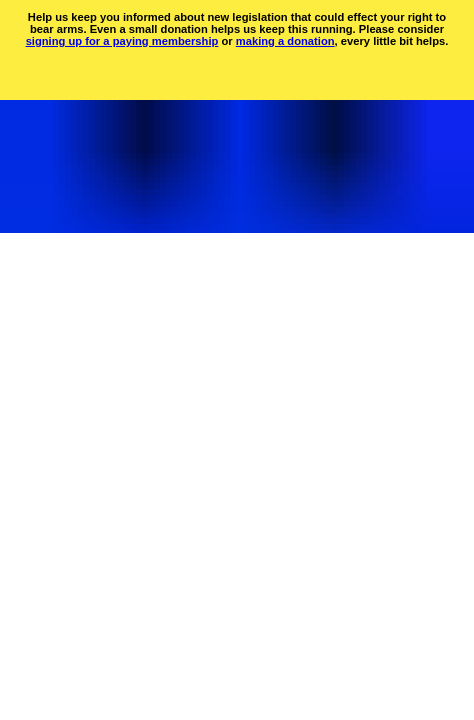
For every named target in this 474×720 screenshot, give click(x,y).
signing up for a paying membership (122, 41)
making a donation (285, 41)
